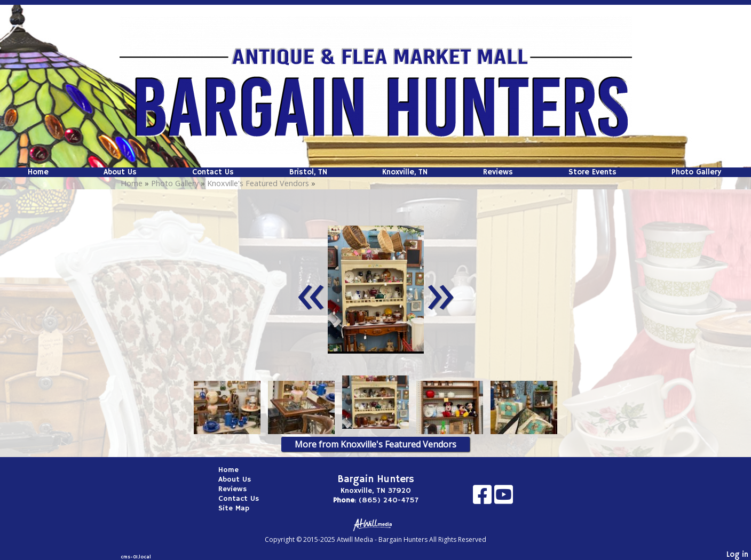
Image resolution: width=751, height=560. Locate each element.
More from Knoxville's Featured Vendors (375, 444)
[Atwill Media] (376, 524)
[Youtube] (504, 498)
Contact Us (213, 172)
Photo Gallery (696, 172)
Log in (737, 555)
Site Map (242, 508)
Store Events (592, 172)
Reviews (498, 172)
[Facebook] (484, 498)
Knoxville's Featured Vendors (258, 183)
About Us (120, 172)
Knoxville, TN (405, 172)
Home (38, 172)
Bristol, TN (308, 172)
